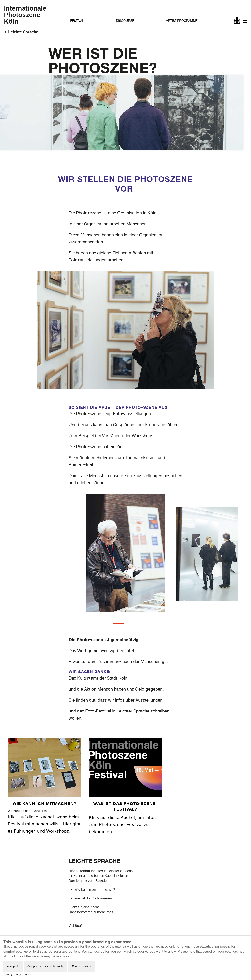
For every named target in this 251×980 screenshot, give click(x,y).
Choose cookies (81, 966)
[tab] (118, 624)
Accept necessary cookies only (45, 966)
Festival (77, 21)
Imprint (28, 974)
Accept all (13, 966)
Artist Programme (182, 21)
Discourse (125, 21)
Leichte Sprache (237, 21)
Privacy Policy (12, 974)
